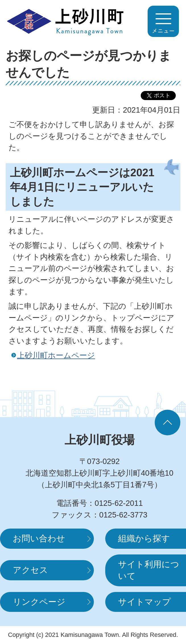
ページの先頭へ (168, 423)
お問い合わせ (39, 538)
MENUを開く (163, 21)
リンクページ (39, 602)
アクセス (30, 570)
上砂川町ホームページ (56, 355)
